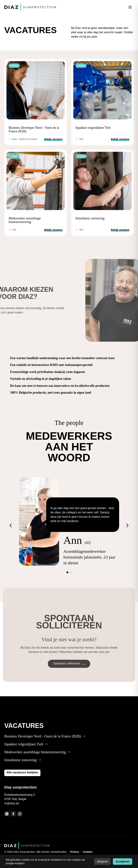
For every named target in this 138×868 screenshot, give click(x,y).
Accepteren (123, 862)
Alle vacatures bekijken (22, 772)
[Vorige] (11, 525)
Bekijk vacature (53, 139)
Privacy (75, 852)
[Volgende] (127, 525)
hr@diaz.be (12, 803)
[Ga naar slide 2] (71, 572)
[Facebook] (13, 814)
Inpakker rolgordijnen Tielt (93, 128)
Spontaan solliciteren (69, 670)
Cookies (88, 852)
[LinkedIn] (7, 814)
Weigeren (102, 862)
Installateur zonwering (90, 218)
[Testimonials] (69, 525)
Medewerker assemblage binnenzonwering (25, 220)
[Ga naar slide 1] (67, 572)
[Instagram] (20, 814)
